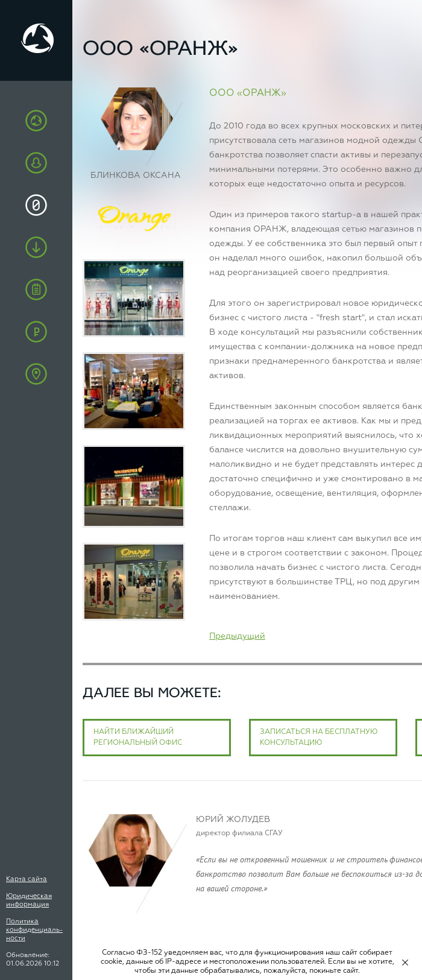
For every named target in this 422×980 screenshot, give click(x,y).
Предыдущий (237, 636)
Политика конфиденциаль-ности (34, 930)
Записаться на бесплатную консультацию (319, 738)
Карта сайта (27, 879)
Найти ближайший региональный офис (138, 738)
